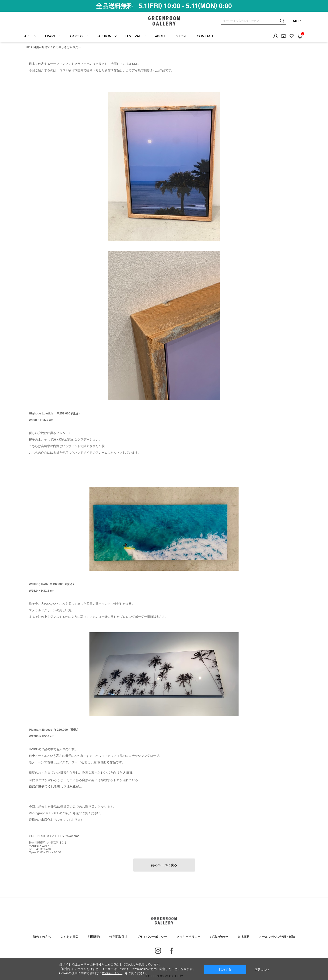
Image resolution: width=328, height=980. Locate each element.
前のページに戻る (164, 865)
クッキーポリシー (188, 937)
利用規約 (94, 937)
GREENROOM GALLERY (164, 21)
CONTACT (205, 36)
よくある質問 (69, 937)
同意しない (262, 970)
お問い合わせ (219, 937)
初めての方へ (42, 937)
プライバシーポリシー (152, 937)
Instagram (158, 951)
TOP (27, 47)
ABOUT (161, 36)
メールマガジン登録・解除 (277, 937)
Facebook (172, 951)
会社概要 (243, 937)
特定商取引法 (118, 937)
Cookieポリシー (112, 973)
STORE (182, 36)
